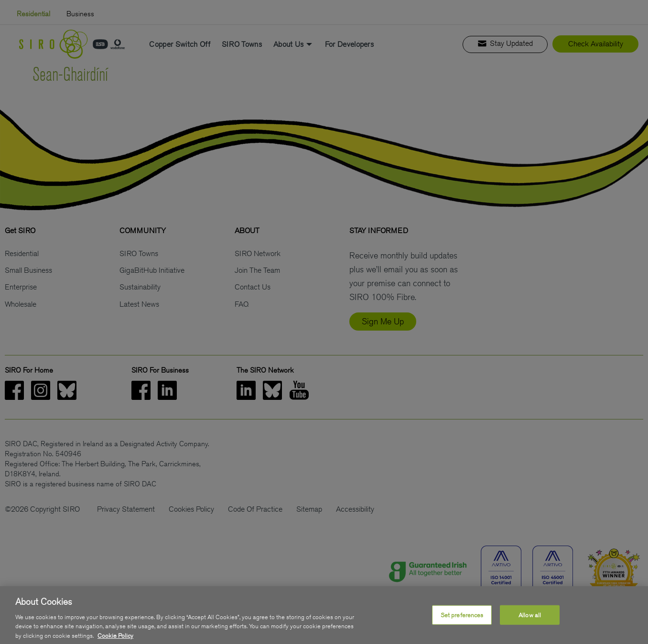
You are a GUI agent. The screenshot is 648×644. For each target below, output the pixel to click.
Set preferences (462, 620)
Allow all (530, 620)
